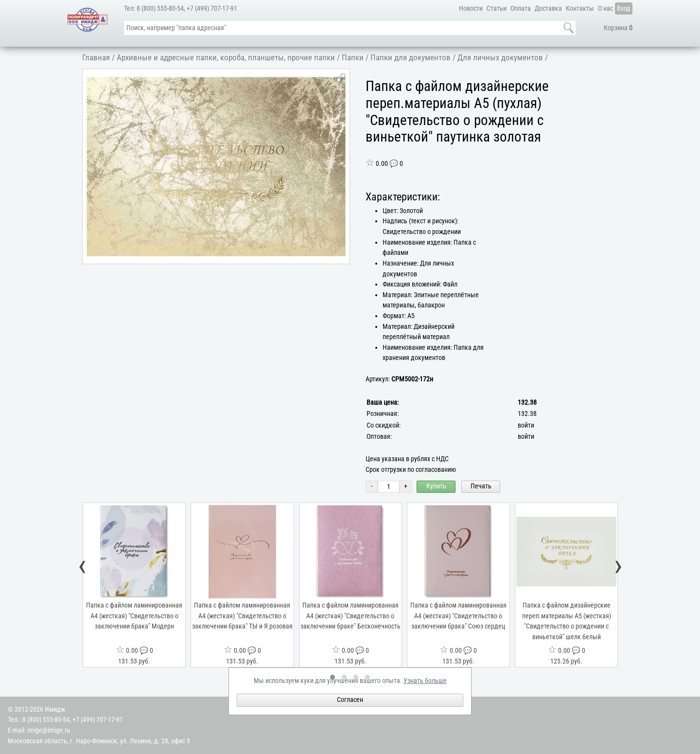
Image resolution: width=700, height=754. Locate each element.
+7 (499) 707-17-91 (212, 9)
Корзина (618, 28)
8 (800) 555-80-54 (160, 9)
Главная (96, 57)
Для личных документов (500, 57)
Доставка (548, 9)
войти (526, 425)
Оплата (521, 9)
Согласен (350, 700)
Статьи (497, 9)
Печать (481, 486)
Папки (353, 57)
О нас (605, 9)
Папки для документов (411, 57)
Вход (624, 9)
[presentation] (83, 568)
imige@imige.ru (49, 730)
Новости (471, 9)
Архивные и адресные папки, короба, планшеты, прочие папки (226, 57)
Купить (436, 486)
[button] (341, 78)
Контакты (580, 9)
